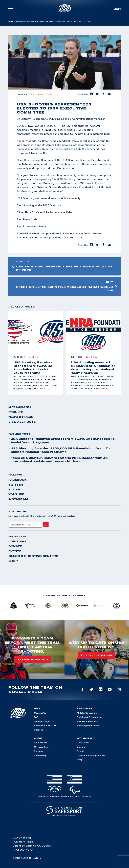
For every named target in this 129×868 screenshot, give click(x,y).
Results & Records (87, 721)
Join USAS (17, 541)
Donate (15, 546)
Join (117, 9)
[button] (91, 94)
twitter (16, 485)
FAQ (36, 717)
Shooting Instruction (88, 726)
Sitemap (39, 730)
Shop (13, 561)
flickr (14, 489)
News (17, 21)
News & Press (27, 21)
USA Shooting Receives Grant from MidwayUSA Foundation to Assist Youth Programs (62, 441)
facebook (18, 480)
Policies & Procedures (89, 717)
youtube (16, 494)
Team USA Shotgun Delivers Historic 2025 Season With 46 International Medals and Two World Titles (58, 460)
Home (11, 21)
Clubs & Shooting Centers (33, 556)
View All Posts (22, 422)
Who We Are (41, 743)
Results (16, 412)
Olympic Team (42, 747)
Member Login (42, 721)
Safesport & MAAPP (45, 726)
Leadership (40, 755)
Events (15, 551)
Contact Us (40, 713)
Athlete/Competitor (87, 713)
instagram (18, 499)
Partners (39, 751)
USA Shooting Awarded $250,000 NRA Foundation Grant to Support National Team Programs (59, 450)
